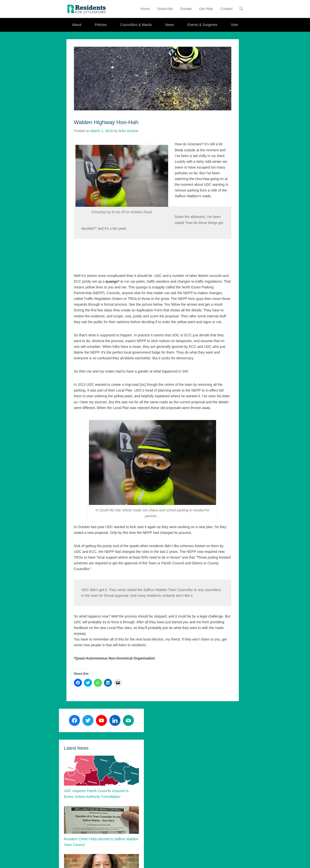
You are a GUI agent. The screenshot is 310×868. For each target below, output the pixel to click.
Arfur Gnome (128, 131)
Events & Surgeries (202, 25)
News (170, 25)
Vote (234, 25)
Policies (101, 25)
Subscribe (165, 9)
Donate (186, 9)
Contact (226, 9)
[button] (86, 9)
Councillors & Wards (136, 25)
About (77, 25)
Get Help (206, 9)
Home (145, 9)
